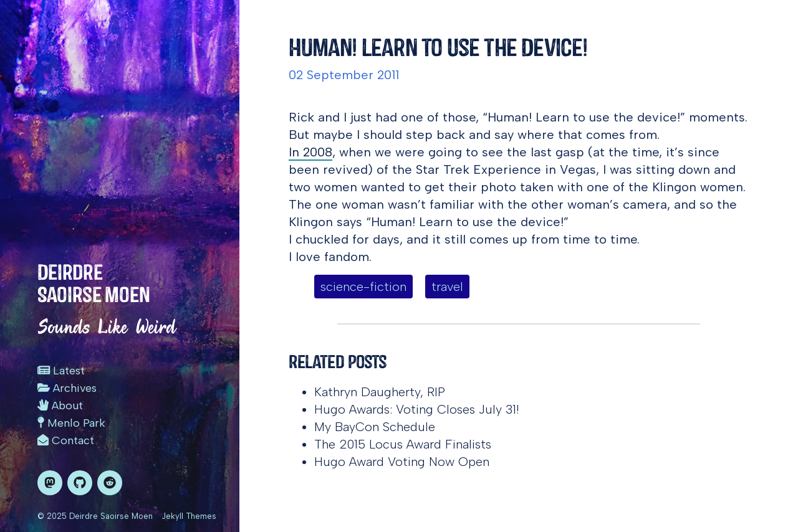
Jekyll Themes (189, 516)
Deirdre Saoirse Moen (94, 283)
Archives (67, 388)
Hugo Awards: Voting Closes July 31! (417, 409)
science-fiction (363, 287)
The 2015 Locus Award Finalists (403, 444)
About (60, 406)
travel (447, 287)
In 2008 (310, 152)
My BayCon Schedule (375, 427)
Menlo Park (71, 423)
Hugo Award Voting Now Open (402, 462)
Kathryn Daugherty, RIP (380, 392)
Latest (61, 371)
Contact (66, 440)
